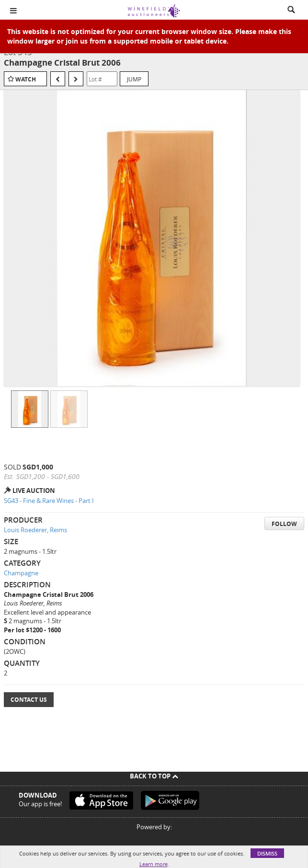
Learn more (154, 864)
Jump (134, 79)
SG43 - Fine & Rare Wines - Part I (49, 501)
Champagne (21, 573)
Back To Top (154, 776)
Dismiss (267, 853)
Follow (284, 524)
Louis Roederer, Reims (35, 530)
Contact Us (29, 700)
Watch (26, 79)
